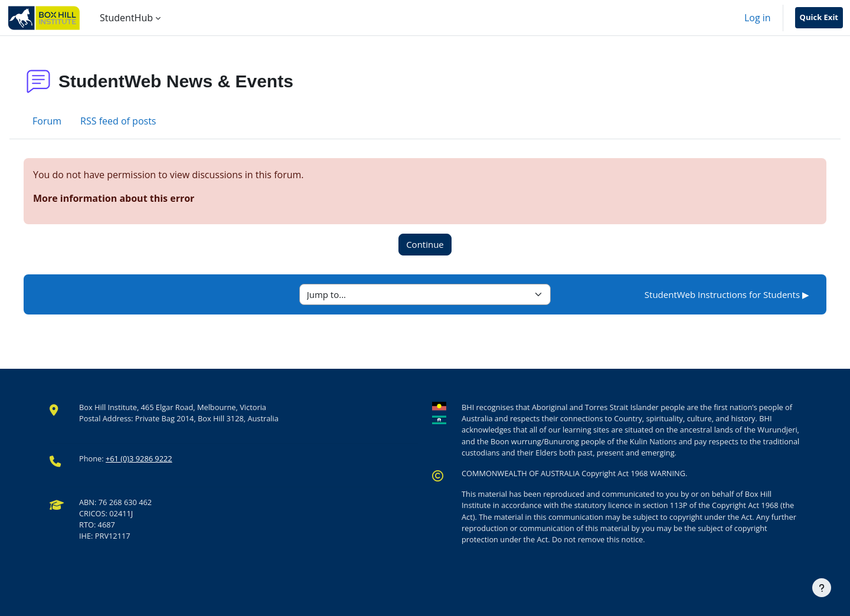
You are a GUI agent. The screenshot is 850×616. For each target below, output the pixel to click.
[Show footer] (822, 588)
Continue (425, 244)
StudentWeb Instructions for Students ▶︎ (727, 294)
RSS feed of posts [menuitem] (118, 121)
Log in (758, 18)
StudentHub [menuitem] (126, 18)
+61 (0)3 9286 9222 (139, 458)
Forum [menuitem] (47, 121)
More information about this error (114, 198)
